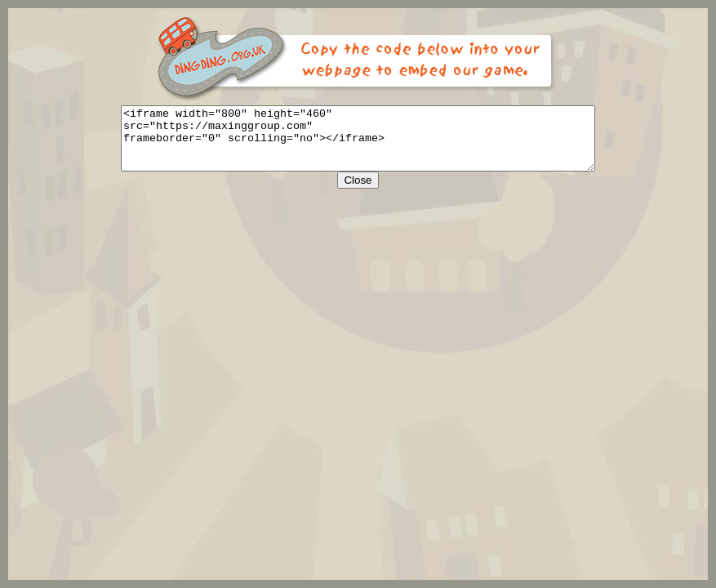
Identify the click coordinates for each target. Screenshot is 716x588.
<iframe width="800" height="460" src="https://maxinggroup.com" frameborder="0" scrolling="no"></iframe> (358, 145)
